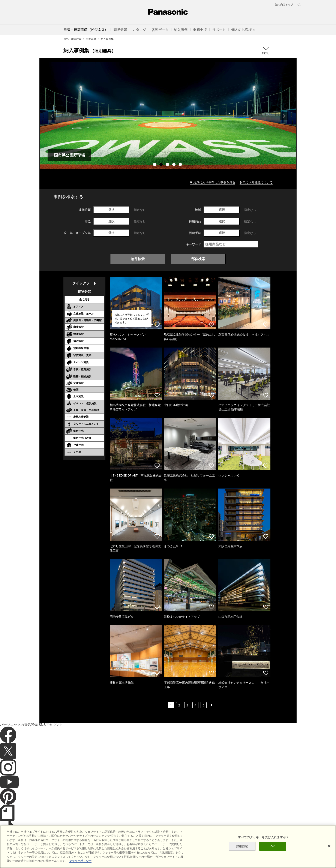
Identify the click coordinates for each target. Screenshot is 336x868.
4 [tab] (174, 165)
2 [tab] (162, 165)
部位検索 (198, 259)
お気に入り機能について (256, 182)
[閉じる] (329, 846)
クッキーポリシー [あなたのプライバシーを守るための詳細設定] (80, 861)
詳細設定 (242, 846)
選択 (111, 210)
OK (273, 846)
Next (284, 116)
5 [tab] (181, 165)
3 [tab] (168, 165)
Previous (52, 116)
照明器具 (91, 39)
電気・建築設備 (72, 39)
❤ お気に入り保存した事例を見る (213, 182)
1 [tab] (155, 165)
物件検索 (138, 259)
